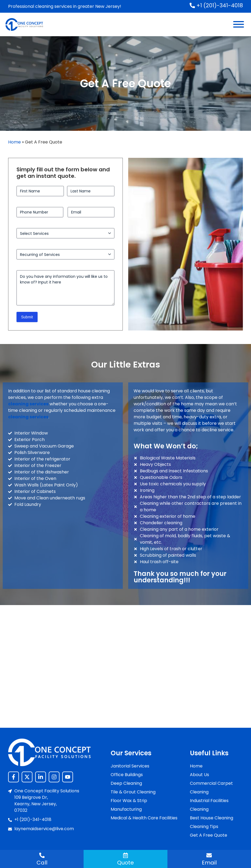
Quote (125, 863)
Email (209, 863)
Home (14, 142)
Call (42, 863)
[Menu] (239, 24)
